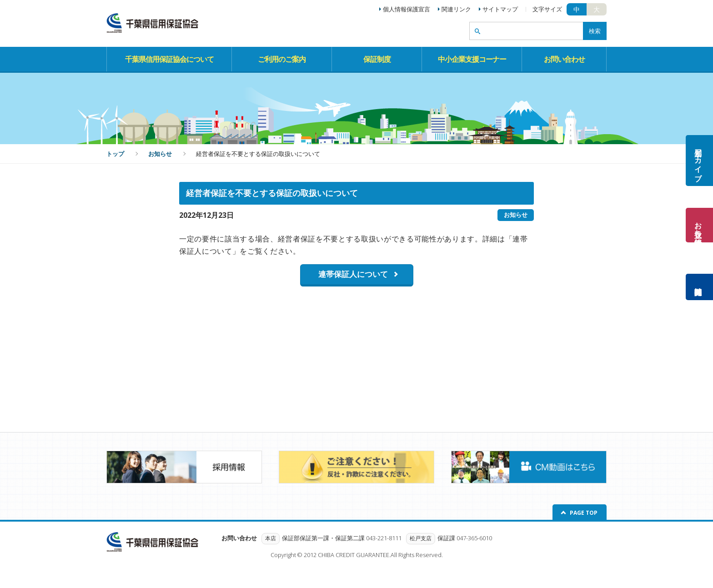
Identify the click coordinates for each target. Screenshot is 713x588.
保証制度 (377, 59)
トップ (115, 154)
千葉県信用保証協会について (169, 59)
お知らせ (160, 154)
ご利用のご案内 (282, 59)
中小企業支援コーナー (472, 59)
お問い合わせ (564, 59)
